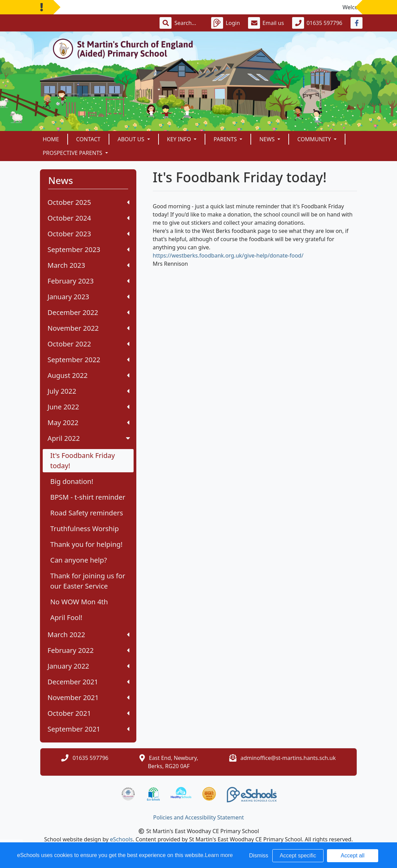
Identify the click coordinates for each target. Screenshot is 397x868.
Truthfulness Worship (85, 529)
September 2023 (88, 249)
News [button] (268, 139)
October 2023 (88, 234)
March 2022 (88, 635)
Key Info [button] (180, 139)
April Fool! (66, 617)
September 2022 (88, 360)
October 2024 (88, 218)
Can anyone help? (79, 560)
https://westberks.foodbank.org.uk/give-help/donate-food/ (228, 255)
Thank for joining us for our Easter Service (88, 581)
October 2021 (88, 713)
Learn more (219, 855)
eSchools (121, 839)
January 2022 (88, 666)
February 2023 (88, 281)
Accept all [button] (352, 856)
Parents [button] (226, 139)
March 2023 (88, 265)
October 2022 (88, 344)
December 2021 (88, 682)
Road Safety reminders (87, 513)
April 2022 (90, 438)
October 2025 (88, 202)
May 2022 (88, 423)
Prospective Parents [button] (73, 153)
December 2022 (88, 312)
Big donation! (72, 481)
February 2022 (88, 650)
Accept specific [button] (298, 856)
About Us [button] (132, 139)
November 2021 (88, 698)
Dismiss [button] (259, 856)
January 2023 (88, 297)
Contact (88, 139)
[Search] (189, 23)
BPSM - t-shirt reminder (88, 497)
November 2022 (88, 328)
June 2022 (88, 407)
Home (51, 139)
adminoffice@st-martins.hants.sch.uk (288, 758)
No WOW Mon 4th (79, 602)
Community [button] (315, 139)
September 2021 (88, 729)
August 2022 (88, 375)
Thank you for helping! (86, 544)
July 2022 (88, 391)
